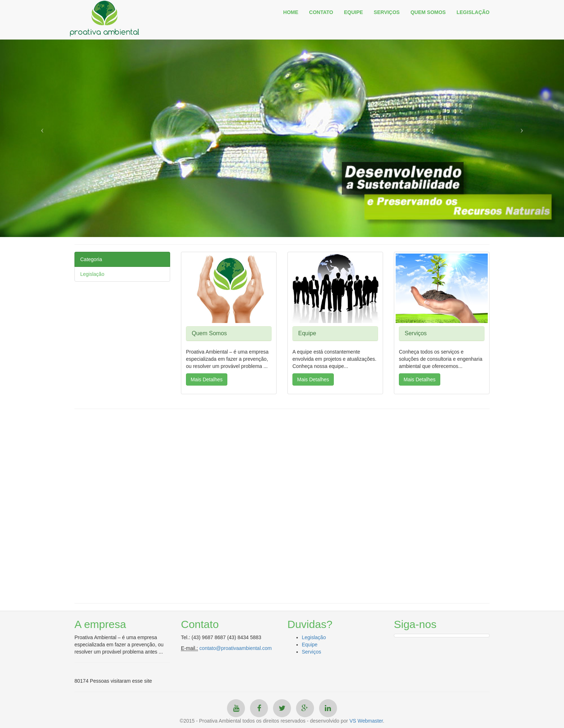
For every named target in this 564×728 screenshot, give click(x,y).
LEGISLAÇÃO (473, 12)
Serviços (311, 652)
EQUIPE (353, 12)
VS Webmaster (366, 721)
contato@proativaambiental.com (235, 648)
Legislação (92, 274)
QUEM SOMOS (428, 12)
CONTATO (321, 12)
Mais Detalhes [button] (207, 379)
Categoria (91, 259)
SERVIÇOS (387, 12)
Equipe (310, 645)
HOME (291, 12)
